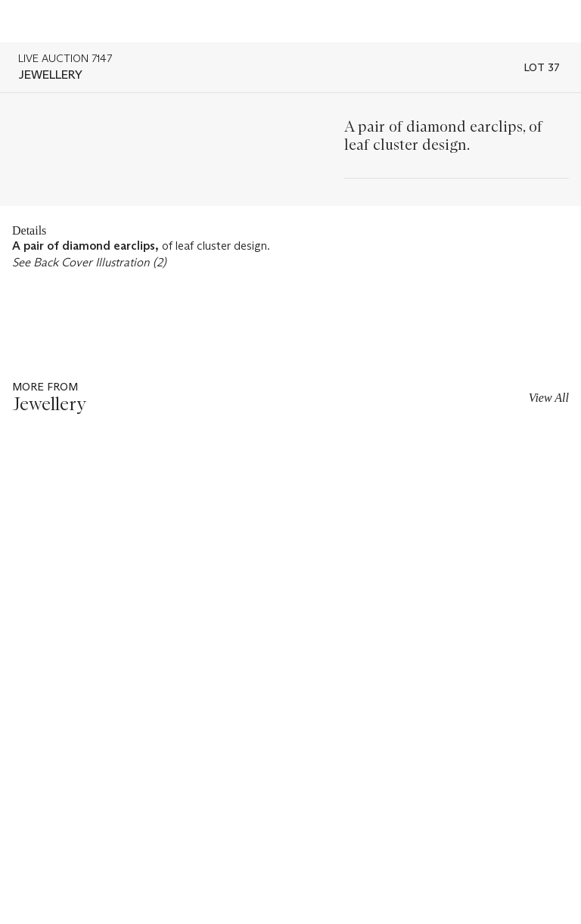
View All (549, 398)
